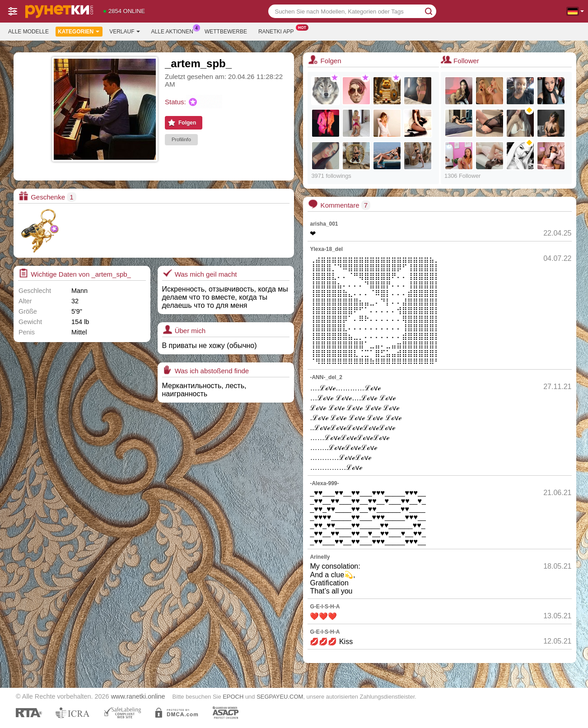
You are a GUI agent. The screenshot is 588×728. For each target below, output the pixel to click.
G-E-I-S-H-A (325, 607)
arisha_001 (324, 224)
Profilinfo (181, 139)
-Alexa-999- (324, 483)
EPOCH (233, 697)
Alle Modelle (28, 32)
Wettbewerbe (226, 32)
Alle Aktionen (175, 31)
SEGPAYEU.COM (280, 697)
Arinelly (320, 557)
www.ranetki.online (138, 696)
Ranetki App (278, 31)
